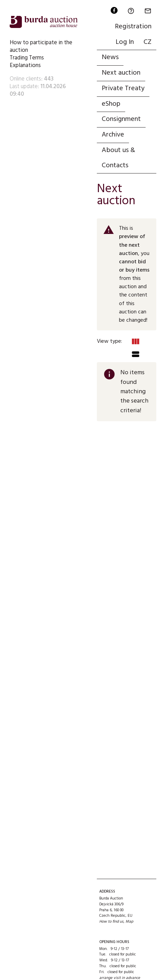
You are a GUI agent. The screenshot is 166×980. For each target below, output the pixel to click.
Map (129, 922)
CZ (147, 42)
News (110, 57)
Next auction (121, 73)
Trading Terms (27, 58)
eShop (111, 104)
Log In (125, 42)
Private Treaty (123, 88)
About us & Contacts (118, 158)
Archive (113, 135)
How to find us (111, 922)
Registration (133, 27)
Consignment (121, 119)
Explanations (25, 65)
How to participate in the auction (41, 46)
